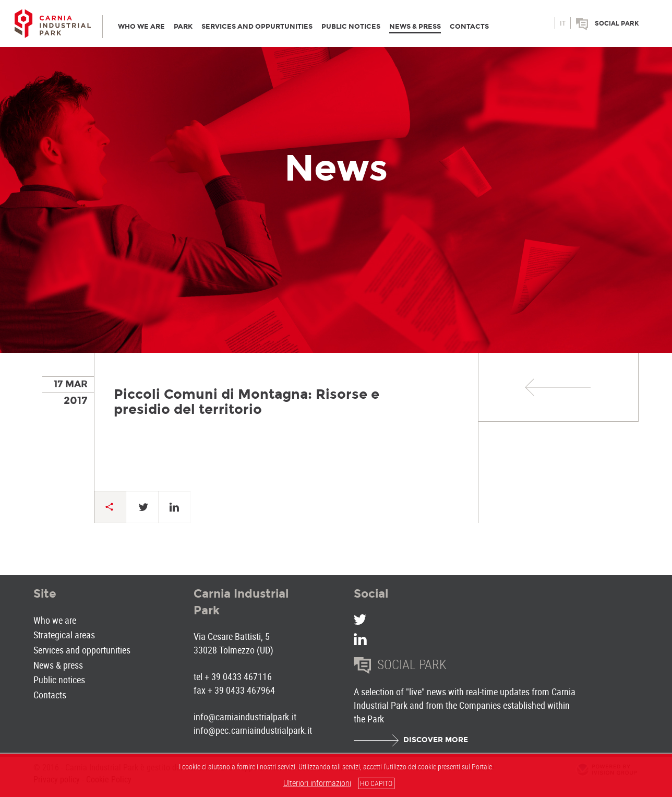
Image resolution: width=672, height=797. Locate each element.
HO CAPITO (376, 783)
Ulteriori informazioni (317, 783)
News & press (58, 665)
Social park (617, 23)
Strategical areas (64, 635)
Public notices (59, 680)
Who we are (55, 620)
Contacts (50, 695)
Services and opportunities (82, 650)
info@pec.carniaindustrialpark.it (253, 730)
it (563, 23)
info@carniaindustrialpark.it (245, 717)
